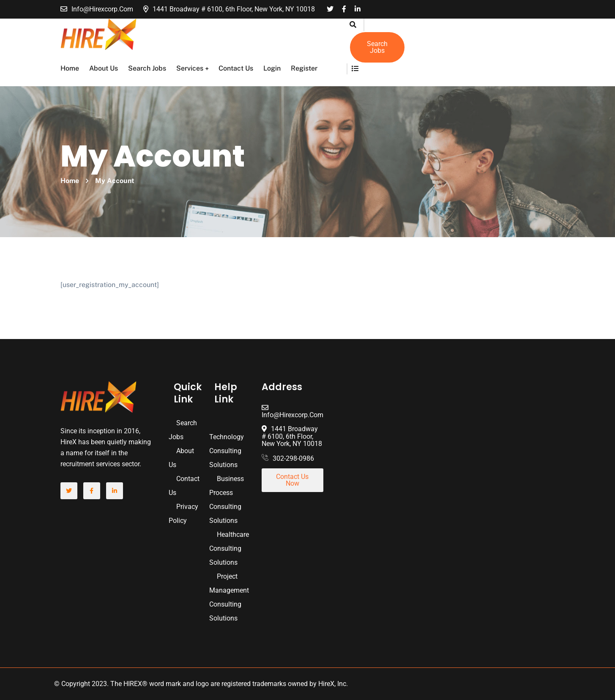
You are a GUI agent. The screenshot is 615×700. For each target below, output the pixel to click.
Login (272, 68)
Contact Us (236, 68)
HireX (326, 684)
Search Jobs (147, 68)
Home (70, 68)
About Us (104, 68)
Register (304, 68)
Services (190, 68)
